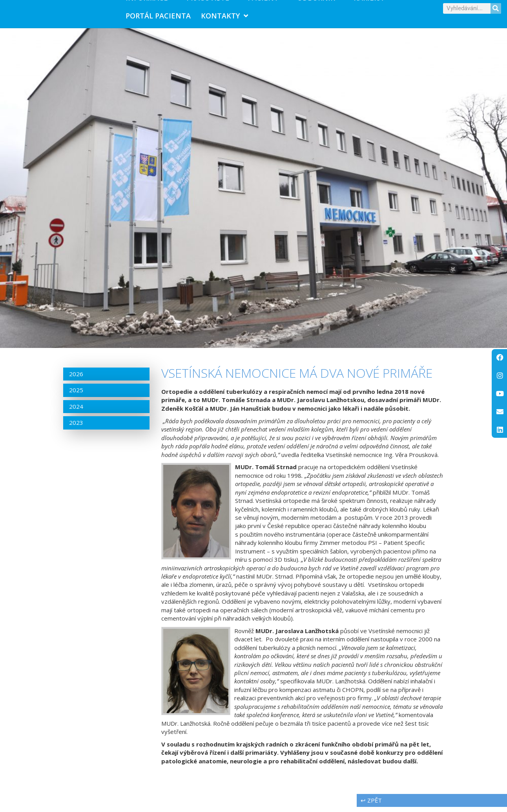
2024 (76, 411)
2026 (76, 379)
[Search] (496, 11)
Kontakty (224, 18)
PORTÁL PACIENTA (158, 18)
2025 (76, 395)
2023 (76, 428)
